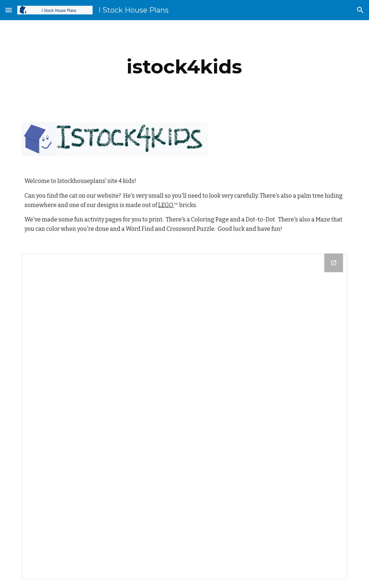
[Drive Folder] (185, 416)
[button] (9, 10)
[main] (184, 67)
